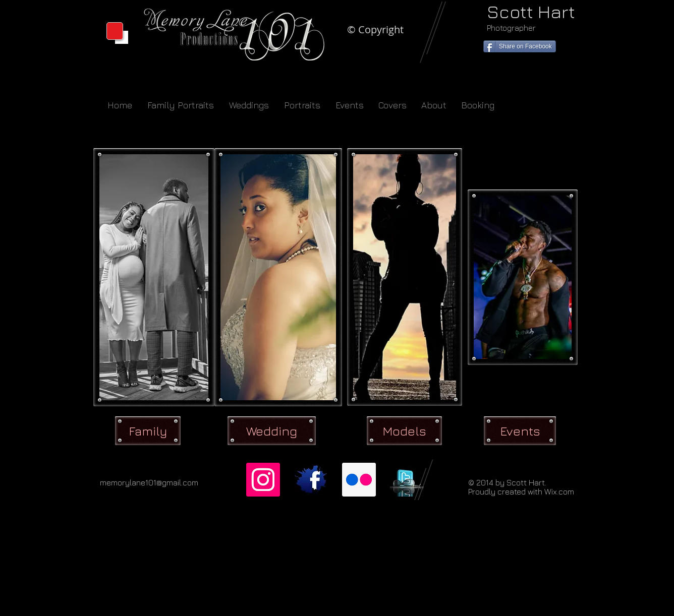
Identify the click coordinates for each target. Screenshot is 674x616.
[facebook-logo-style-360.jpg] (311, 480)
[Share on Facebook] (520, 46)
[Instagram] (263, 480)
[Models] (404, 431)
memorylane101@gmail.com (149, 482)
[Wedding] (272, 431)
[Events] (520, 431)
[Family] (148, 431)
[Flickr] (359, 480)
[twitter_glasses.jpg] (407, 480)
